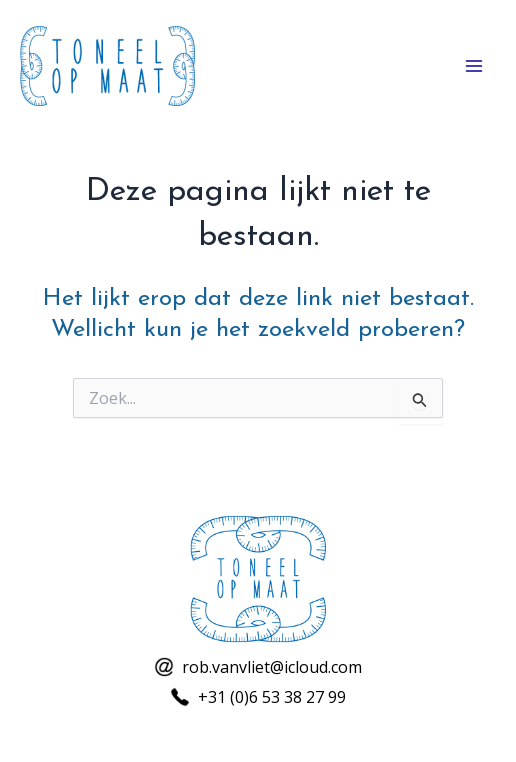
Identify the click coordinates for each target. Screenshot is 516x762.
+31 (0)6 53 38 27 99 (272, 697)
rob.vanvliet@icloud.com (272, 667)
